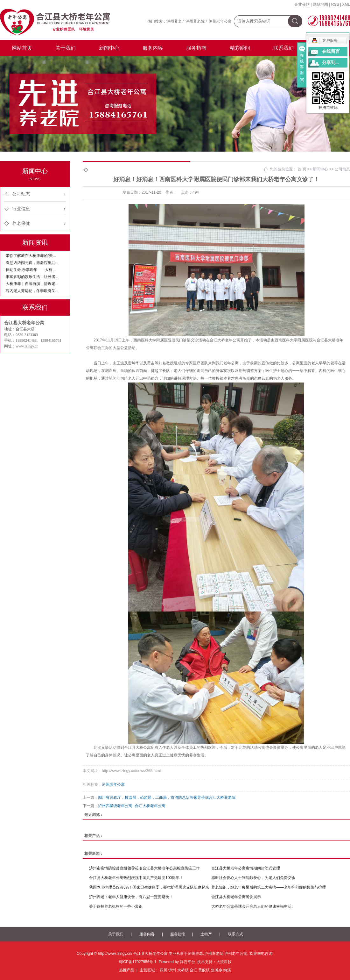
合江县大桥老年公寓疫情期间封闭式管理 (246, 868)
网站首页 (22, 48)
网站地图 (320, 4)
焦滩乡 (217, 970)
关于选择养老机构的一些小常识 (116, 906)
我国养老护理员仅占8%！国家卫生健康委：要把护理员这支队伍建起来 (149, 887)
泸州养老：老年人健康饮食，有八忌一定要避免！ (131, 897)
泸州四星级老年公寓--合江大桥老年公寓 (132, 806)
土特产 (206, 934)
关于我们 (66, 48)
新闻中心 (109, 48)
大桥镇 (183, 970)
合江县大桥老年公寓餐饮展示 (236, 897)
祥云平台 (187, 962)
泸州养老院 (195, 21)
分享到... (330, 63)
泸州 (172, 970)
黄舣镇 (204, 970)
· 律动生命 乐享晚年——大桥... (30, 270)
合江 (193, 970)
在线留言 (331, 51)
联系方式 (235, 934)
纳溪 (227, 970)
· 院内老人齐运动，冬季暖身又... (31, 291)
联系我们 (283, 48)
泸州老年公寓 (220, 21)
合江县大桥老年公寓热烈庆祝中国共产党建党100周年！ (136, 878)
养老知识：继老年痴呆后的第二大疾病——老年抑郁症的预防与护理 (269, 887)
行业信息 (21, 209)
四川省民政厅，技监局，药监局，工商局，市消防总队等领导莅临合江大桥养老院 (167, 798)
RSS (335, 4)
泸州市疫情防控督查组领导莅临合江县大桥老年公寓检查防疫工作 (144, 868)
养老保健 (21, 223)
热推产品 (127, 970)
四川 (164, 970)
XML (346, 4)
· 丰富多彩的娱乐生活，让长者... (31, 277)
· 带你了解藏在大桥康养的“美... (30, 256)
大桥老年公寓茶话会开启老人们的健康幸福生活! (252, 906)
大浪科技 (224, 962)
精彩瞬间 (240, 48)
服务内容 (153, 48)
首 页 (302, 169)
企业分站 (302, 4)
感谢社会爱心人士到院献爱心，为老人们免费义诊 (253, 878)
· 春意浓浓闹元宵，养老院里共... (31, 263)
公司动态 (21, 194)
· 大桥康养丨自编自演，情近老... (31, 284)
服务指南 (196, 48)
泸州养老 (174, 21)
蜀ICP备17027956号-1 (137, 962)
